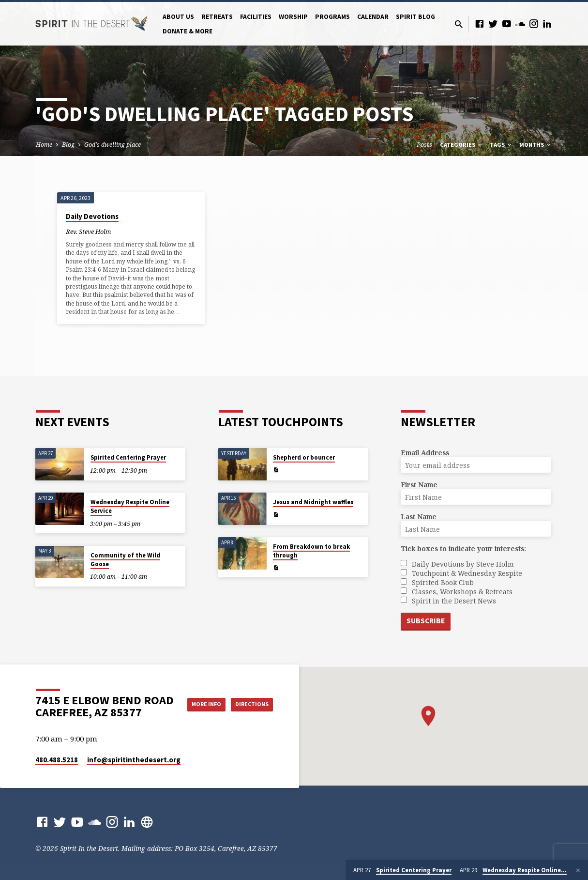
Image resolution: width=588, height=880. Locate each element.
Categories (462, 145)
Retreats (217, 17)
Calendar (373, 17)
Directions (248, 713)
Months (536, 145)
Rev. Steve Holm (88, 232)
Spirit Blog (415, 17)
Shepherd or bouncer (304, 456)
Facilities (256, 17)
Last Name (419, 516)
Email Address (425, 452)
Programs (332, 17)
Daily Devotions (92, 216)
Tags (501, 145)
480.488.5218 (57, 760)
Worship (293, 17)
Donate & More (188, 31)
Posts (424, 145)
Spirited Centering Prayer (128, 456)
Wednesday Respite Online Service (130, 505)
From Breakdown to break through (311, 550)
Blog (68, 145)
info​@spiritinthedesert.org (134, 760)
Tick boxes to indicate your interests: (463, 548)
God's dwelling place (113, 145)
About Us (178, 17)
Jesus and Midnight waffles (313, 501)
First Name (419, 484)
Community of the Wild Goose (125, 559)
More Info (249, 694)
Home (44, 145)
